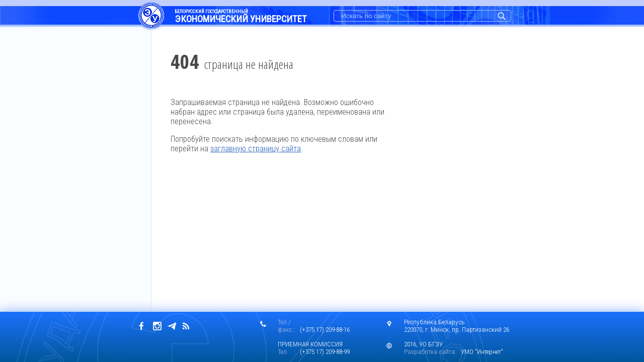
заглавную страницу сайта (256, 149)
